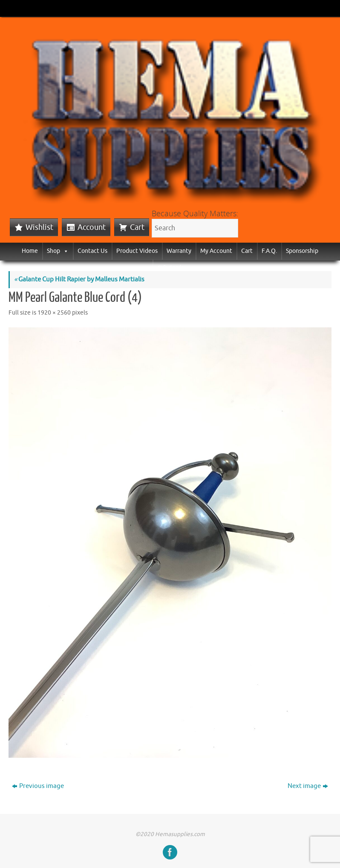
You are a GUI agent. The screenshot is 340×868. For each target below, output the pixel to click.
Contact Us (92, 251)
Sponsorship (302, 251)
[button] (64, 251)
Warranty (179, 251)
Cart (137, 227)
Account (92, 227)
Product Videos (137, 251)
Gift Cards (170, 268)
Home (30, 251)
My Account (216, 251)
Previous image (38, 786)
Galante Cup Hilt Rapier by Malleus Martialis (79, 279)
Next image (308, 786)
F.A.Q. (269, 251)
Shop (58, 251)
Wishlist (39, 227)
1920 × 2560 (54, 313)
